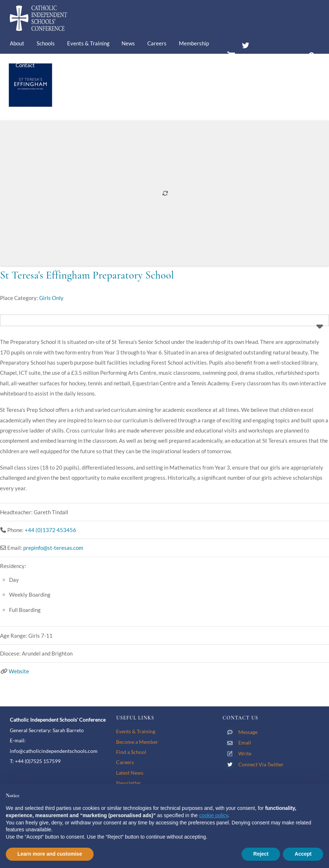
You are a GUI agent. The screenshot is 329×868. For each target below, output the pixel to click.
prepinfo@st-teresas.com (53, 548)
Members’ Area (264, 59)
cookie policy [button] (213, 815)
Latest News (130, 773)
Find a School (131, 752)
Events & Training (88, 43)
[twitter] (246, 44)
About (17, 43)
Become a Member (137, 742)
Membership (194, 43)
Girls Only (51, 298)
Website (19, 671)
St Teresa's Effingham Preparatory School (87, 275)
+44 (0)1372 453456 (50, 530)
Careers (157, 43)
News (128, 43)
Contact (25, 65)
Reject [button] (261, 854)
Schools (46, 43)
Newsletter (129, 783)
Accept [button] (303, 854)
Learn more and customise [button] (50, 854)
